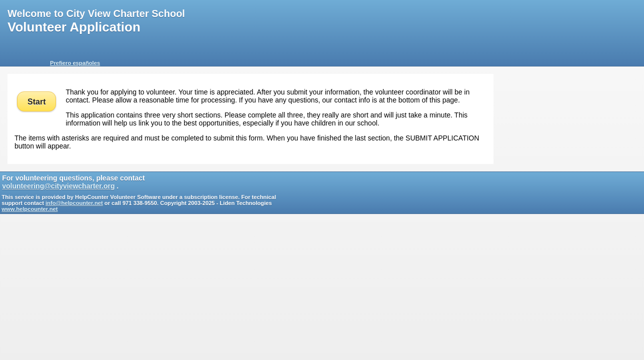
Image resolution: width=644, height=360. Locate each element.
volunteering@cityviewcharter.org (58, 186)
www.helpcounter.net (29, 209)
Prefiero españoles (75, 63)
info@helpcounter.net (74, 203)
